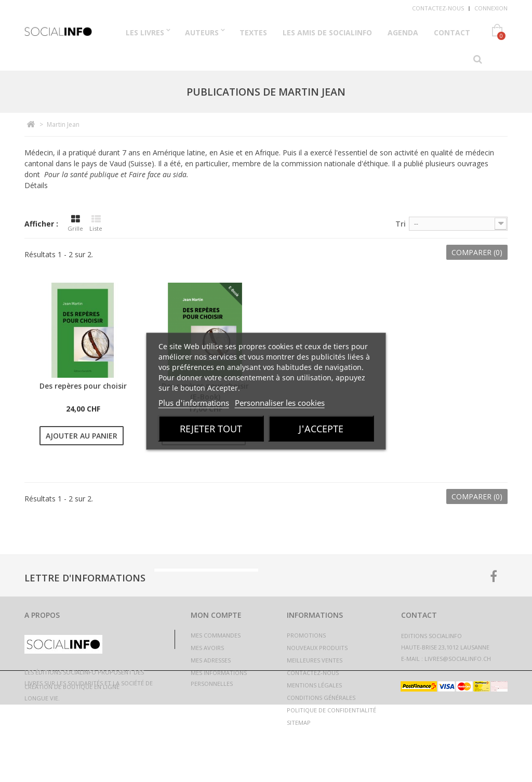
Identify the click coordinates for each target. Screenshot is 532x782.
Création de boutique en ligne (72, 764)
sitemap (299, 723)
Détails (36, 185)
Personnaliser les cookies (280, 402)
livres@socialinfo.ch (458, 659)
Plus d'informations (194, 402)
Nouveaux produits (317, 648)
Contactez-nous (438, 8)
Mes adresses (211, 660)
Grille (75, 223)
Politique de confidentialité (331, 710)
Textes (253, 32)
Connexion (491, 8)
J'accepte (321, 428)
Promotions (306, 635)
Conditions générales (321, 698)
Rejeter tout (211, 428)
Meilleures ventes (315, 660)
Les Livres (145, 32)
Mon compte (216, 615)
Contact (452, 32)
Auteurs (202, 32)
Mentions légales (314, 685)
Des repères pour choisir (83, 386)
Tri (401, 224)
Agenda (403, 32)
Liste (96, 223)
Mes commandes (216, 635)
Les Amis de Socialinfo (327, 32)
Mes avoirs (207, 648)
